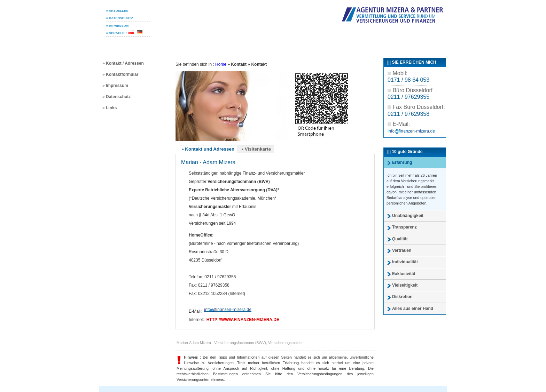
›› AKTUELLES (117, 11)
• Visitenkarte (256, 149)
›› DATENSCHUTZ (119, 18)
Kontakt (392, 43)
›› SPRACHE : (116, 33)
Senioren (235, 43)
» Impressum (115, 86)
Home (221, 64)
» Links (110, 108)
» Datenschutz (116, 97)
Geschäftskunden (274, 43)
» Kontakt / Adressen (123, 63)
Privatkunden (201, 43)
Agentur (366, 43)
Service (340, 43)
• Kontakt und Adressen (208, 149)
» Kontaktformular (120, 74)
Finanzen (312, 43)
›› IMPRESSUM (117, 26)
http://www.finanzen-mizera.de (243, 320)
